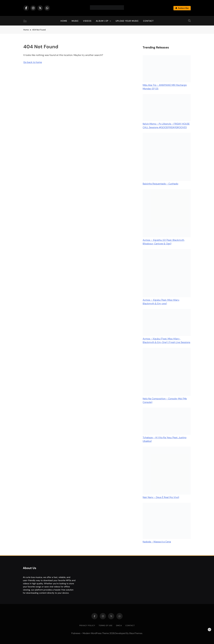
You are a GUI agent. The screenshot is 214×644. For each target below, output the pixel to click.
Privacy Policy (87, 626)
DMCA (119, 626)
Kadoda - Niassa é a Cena (157, 542)
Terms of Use (106, 626)
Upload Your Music (127, 21)
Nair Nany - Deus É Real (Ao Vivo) (161, 497)
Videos (87, 21)
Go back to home (33, 62)
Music (75, 21)
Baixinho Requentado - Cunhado (160, 184)
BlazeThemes (136, 633)
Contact (148, 21)
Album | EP (102, 21)
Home (64, 21)
